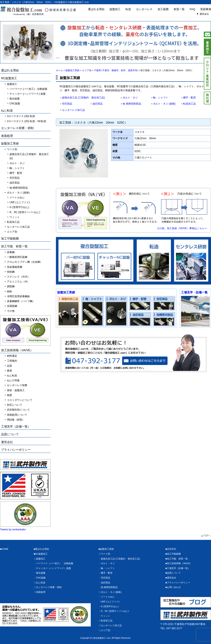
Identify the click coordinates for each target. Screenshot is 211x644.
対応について (15, 405)
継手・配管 (189, 98)
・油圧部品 (104, 583)
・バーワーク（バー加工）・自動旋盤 (53, 563)
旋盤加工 (115, 9)
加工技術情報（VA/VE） (17, 350)
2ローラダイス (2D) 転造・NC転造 (27, 121)
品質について (10, 434)
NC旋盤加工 (9, 78)
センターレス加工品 (73, 110)
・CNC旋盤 (40, 578)
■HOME (4, 549)
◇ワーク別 (104, 554)
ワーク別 (12, 149)
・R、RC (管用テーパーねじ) (114, 611)
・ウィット (104, 616)
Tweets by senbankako (13, 530)
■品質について (173, 573)
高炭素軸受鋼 (15, 267)
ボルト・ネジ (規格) (164, 104)
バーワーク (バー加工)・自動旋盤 (28, 89)
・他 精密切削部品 (108, 587)
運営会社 (7, 442)
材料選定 (12, 356)
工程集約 (12, 361)
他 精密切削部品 (132, 104)
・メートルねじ (107, 597)
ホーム (59, 70)
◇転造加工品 (105, 621)
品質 (9, 366)
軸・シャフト (161, 98)
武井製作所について (18, 410)
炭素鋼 (11, 252)
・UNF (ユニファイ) (109, 602)
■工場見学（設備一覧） (178, 568)
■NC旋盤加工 (41, 554)
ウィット (15, 217)
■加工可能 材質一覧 (177, 559)
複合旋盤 (15, 99)
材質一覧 (179, 9)
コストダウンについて (20, 400)
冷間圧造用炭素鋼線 (18, 296)
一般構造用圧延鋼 (17, 257)
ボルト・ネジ (130, 98)
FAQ (192, 9)
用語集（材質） (16, 420)
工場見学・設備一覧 (194, 292)
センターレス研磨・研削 (17, 128)
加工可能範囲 (10, 238)
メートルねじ (17, 197)
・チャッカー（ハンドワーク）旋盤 (52, 568)
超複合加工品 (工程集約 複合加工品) (83, 98)
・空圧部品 (104, 578)
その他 (11, 311)
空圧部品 (67, 104)
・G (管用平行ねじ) (109, 606)
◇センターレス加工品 (110, 625)
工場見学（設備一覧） (16, 426)
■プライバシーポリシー (178, 583)
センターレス (144, 9)
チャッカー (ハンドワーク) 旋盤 (28, 94)
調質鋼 (11, 286)
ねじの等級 (13, 380)
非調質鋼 (12, 306)
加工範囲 (163, 9)
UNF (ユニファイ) (20, 202)
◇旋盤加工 (40, 559)
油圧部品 (97, 104)
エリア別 (12, 232)
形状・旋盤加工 (16, 390)
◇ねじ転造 (40, 583)
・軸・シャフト (107, 568)
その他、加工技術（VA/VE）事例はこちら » (182, 228)
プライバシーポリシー (16, 450)
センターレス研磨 (17, 385)
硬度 (9, 371)
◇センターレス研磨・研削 (48, 587)
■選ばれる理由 (41, 549)
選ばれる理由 (96, 9)
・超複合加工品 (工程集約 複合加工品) (119, 559)
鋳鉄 (9, 291)
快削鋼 (11, 272)
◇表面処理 (40, 592)
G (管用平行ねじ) (19, 207)
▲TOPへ (206, 536)
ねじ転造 (7, 110)
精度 (9, 395)
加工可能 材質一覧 (14, 246)
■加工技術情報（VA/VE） (179, 563)
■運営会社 (171, 578)
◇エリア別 (104, 630)
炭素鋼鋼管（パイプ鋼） (21, 301)
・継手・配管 (105, 573)
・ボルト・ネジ (107, 563)
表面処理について (17, 415)
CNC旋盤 (15, 103)
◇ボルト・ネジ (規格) (110, 592)
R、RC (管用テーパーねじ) (25, 212)
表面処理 (7, 136)
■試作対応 (171, 549)
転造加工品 (189, 104)
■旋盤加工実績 (106, 549)
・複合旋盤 (40, 573)
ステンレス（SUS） (18, 277)
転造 (128, 9)
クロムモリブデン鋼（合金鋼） (25, 262)
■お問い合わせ (173, 587)
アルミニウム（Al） (18, 282)
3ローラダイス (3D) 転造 (21, 116)
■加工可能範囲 (173, 554)
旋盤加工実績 (66, 292)
